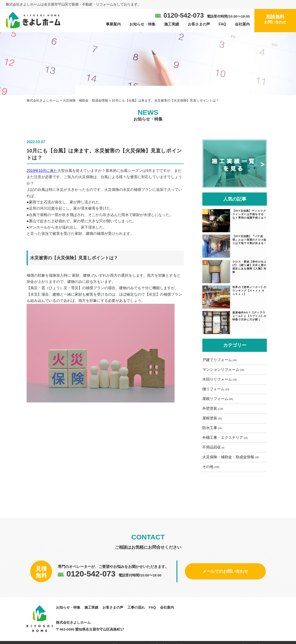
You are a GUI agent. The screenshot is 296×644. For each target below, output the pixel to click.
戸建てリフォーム (218, 360)
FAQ (222, 24)
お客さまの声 (199, 24)
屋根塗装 (211, 418)
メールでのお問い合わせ (225, 570)
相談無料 (275, 19)
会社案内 (242, 24)
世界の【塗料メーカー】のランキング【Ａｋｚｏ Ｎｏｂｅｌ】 (249, 290)
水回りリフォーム (218, 379)
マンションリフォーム (222, 369)
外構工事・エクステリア (224, 437)
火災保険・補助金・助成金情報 (229, 457)
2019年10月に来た (42, 172)
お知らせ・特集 (142, 24)
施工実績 (172, 24)
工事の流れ (136, 606)
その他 (209, 466)
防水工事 (211, 428)
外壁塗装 (211, 408)
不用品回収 (213, 447)
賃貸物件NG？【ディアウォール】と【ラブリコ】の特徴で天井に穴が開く (250, 316)
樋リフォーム (215, 389)
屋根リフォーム (216, 398)
